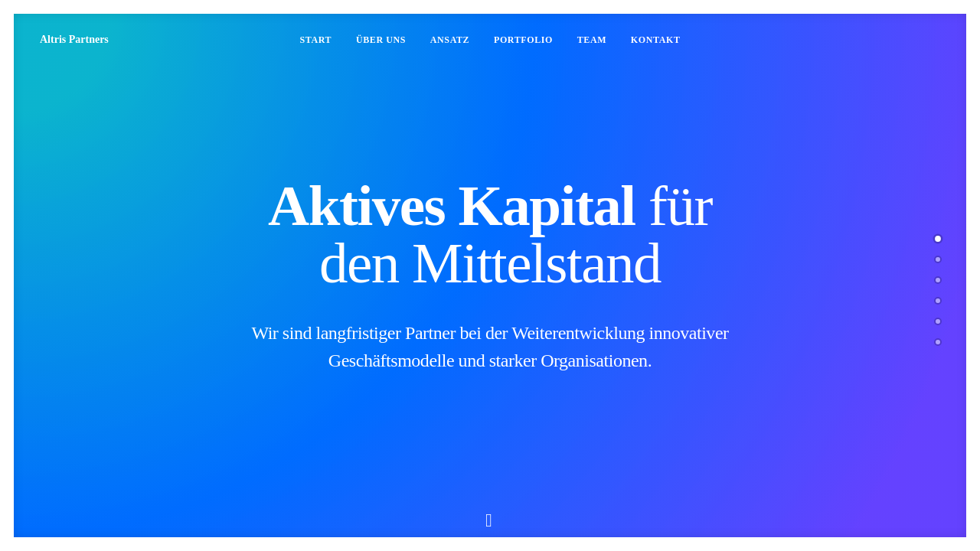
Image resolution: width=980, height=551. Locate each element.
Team (592, 40)
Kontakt (656, 40)
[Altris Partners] (74, 40)
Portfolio (523, 40)
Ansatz (450, 40)
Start (315, 40)
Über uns (381, 40)
